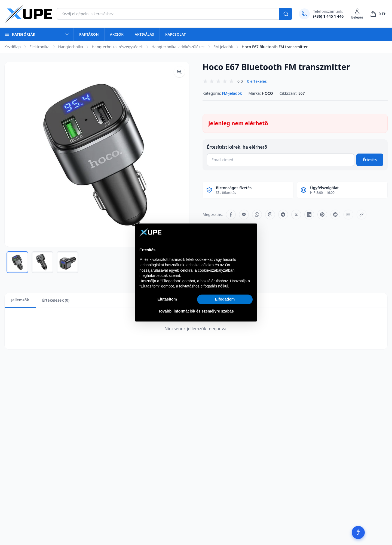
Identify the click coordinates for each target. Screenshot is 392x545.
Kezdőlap (13, 47)
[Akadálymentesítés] (358, 532)
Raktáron (89, 34)
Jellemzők (20, 300)
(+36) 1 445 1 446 (328, 16)
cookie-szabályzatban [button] (216, 270)
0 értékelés (257, 81)
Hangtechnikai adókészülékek (178, 47)
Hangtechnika (71, 47)
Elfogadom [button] (225, 299)
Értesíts (370, 160)
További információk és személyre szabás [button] (196, 311)
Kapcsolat (175, 34)
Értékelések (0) (56, 300)
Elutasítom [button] (167, 299)
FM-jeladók (223, 47)
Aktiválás (144, 34)
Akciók (117, 34)
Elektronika (39, 47)
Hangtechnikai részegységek (117, 47)
